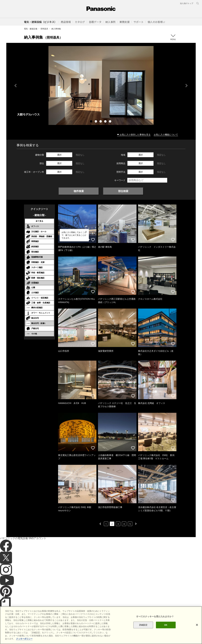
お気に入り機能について (166, 135)
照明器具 (44, 29)
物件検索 (79, 191)
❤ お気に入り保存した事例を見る (134, 135)
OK (166, 629)
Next (187, 86)
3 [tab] (101, 122)
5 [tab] (110, 122)
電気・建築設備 (31, 29)
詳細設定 (143, 629)
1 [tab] (92, 122)
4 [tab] (106, 122)
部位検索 (123, 191)
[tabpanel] (101, 85)
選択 (59, 155)
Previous (15, 86)
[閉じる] (197, 629)
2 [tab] (96, 122)
